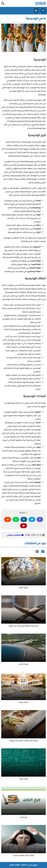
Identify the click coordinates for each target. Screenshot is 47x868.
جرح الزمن (23, 817)
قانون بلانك (24, 779)
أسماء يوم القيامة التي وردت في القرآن (23, 626)
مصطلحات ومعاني (14, 535)
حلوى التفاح (23, 588)
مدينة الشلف (23, 664)
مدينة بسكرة (24, 702)
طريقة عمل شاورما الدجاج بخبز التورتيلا (24, 741)
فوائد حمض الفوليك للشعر (24, 855)
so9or (40, 3)
